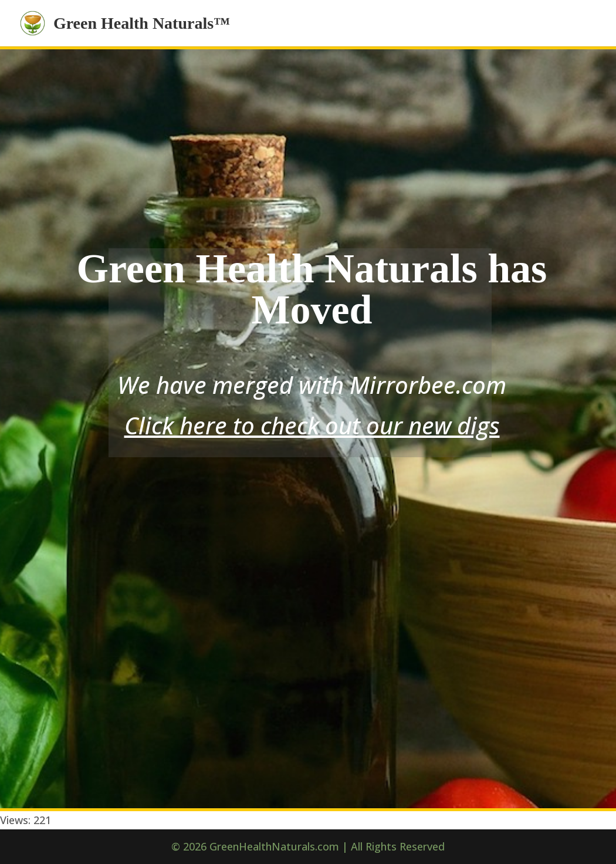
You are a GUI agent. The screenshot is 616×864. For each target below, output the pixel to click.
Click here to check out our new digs (312, 425)
